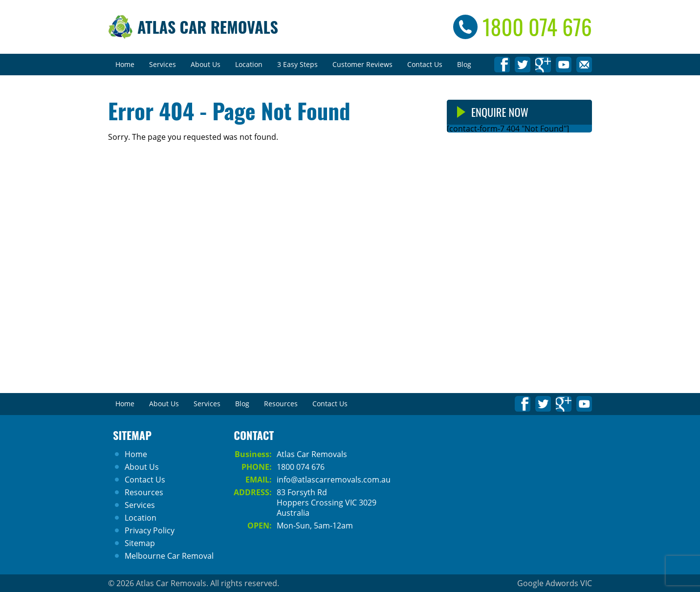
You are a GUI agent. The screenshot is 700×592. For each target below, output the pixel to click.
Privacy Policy (150, 530)
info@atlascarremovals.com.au (334, 480)
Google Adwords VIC (555, 583)
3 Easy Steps (297, 64)
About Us (206, 64)
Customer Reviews (362, 64)
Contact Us (425, 64)
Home (125, 64)
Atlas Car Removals (208, 27)
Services (163, 64)
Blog (464, 64)
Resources (281, 404)
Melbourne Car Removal (169, 556)
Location (249, 64)
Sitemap (140, 543)
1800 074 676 (537, 27)
